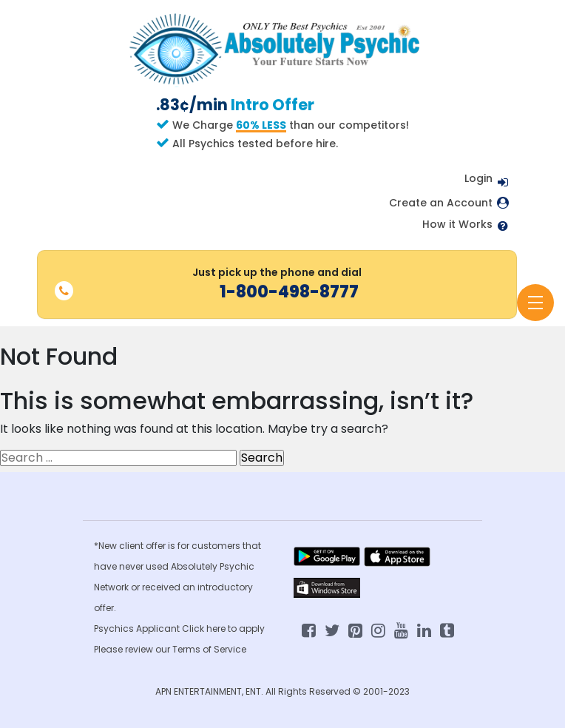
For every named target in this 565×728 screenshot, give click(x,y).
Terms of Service (209, 649)
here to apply (236, 628)
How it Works (457, 225)
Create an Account (441, 203)
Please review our (133, 649)
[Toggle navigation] (535, 303)
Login (478, 178)
